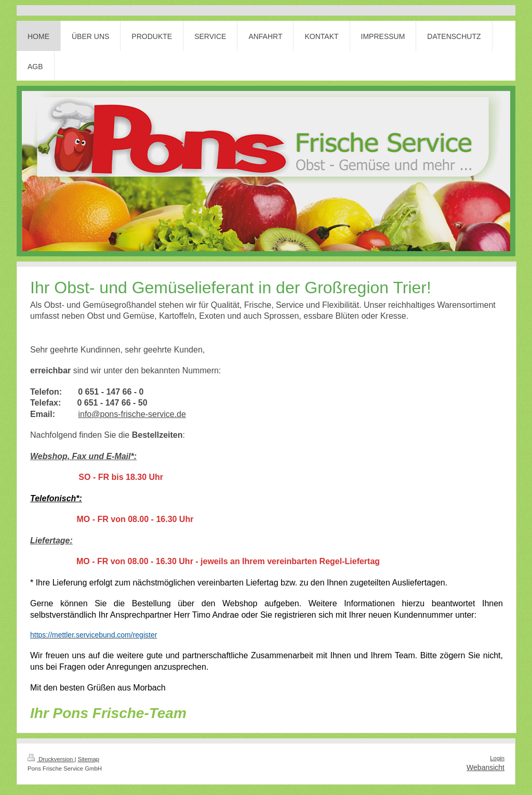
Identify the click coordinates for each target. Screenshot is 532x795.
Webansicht (486, 767)
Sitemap (89, 759)
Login (497, 758)
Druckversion (51, 759)
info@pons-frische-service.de (132, 414)
